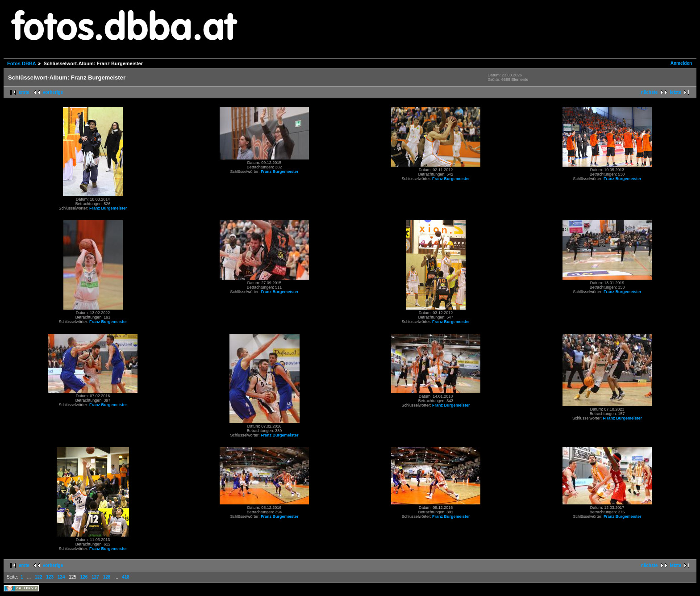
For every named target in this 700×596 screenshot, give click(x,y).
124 (61, 577)
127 (95, 577)
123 (50, 577)
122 (39, 577)
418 (126, 577)
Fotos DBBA (21, 63)
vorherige (53, 92)
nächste (650, 92)
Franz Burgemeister (108, 208)
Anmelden (681, 63)
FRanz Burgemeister (623, 418)
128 (107, 577)
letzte (675, 92)
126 (84, 577)
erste (24, 92)
